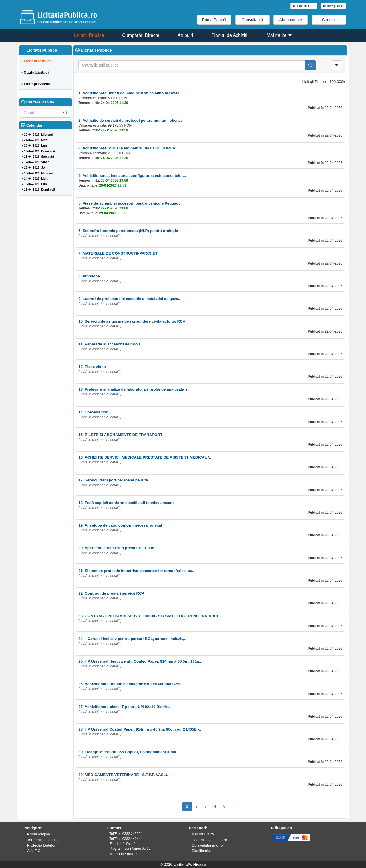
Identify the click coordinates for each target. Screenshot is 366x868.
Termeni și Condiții (43, 840)
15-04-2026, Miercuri (39, 173)
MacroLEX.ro (203, 834)
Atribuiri (185, 35)
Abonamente (291, 20)
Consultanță (252, 20)
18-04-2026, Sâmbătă (39, 157)
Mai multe (279, 35)
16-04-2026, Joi (35, 167)
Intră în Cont (304, 6)
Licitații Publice (89, 35)
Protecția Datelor (41, 845)
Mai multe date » (124, 854)
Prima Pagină (214, 20)
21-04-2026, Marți (36, 140)
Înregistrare (333, 6)
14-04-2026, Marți (36, 179)
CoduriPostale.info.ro (209, 840)
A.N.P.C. (34, 851)
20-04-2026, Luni (36, 145)
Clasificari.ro (202, 851)
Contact (329, 20)
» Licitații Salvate (36, 84)
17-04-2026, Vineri (37, 162)
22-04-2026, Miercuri (39, 135)
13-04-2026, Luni (36, 184)
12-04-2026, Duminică (39, 189)
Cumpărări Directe (141, 35)
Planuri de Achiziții (230, 35)
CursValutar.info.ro (207, 845)
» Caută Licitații (35, 72)
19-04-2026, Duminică (39, 151)
